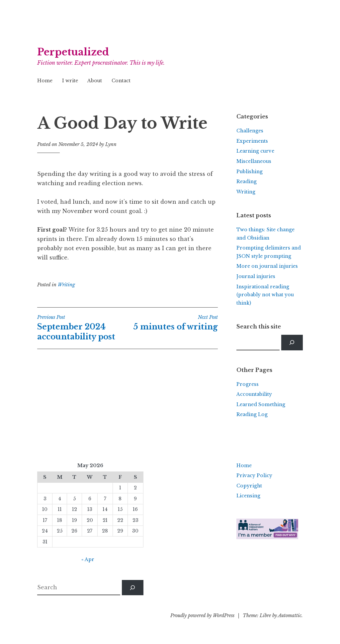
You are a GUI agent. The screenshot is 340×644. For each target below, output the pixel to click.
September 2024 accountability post (82, 328)
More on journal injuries (267, 266)
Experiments (252, 141)
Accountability (254, 394)
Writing (66, 285)
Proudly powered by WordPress (202, 615)
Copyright (249, 486)
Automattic (290, 615)
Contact (121, 81)
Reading (247, 181)
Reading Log (252, 414)
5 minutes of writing (173, 323)
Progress (248, 384)
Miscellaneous (254, 161)
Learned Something (261, 404)
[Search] (292, 343)
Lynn (111, 144)
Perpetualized (73, 52)
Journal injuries (256, 276)
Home (45, 81)
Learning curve (255, 151)
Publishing (250, 172)
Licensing (248, 496)
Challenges (250, 131)
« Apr (88, 559)
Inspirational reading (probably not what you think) (265, 295)
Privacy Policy (254, 475)
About (95, 81)
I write (70, 81)
